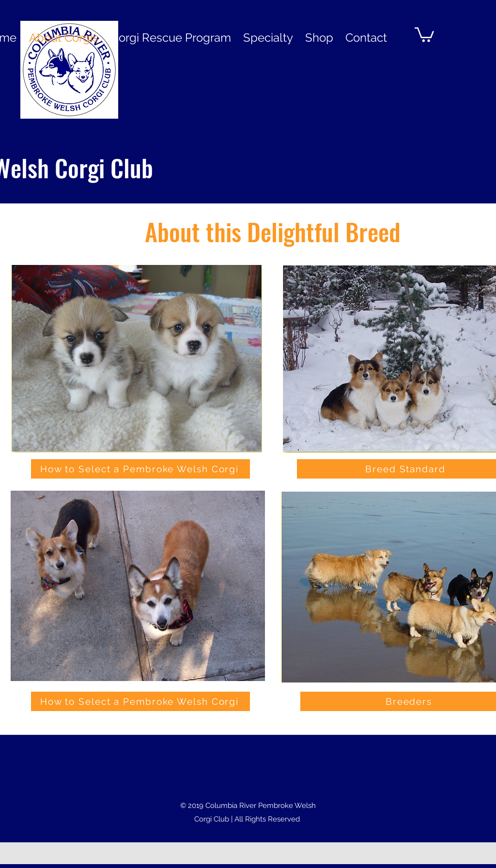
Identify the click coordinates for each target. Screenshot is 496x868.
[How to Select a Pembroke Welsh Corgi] (140, 469)
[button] (424, 34)
